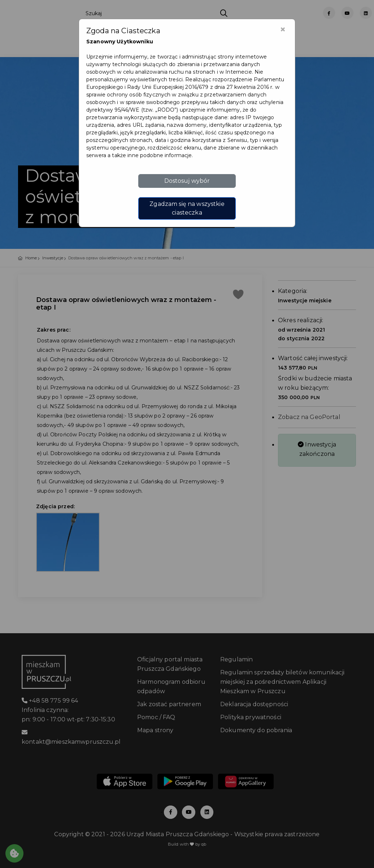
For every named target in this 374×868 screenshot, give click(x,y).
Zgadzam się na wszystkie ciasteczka (187, 208)
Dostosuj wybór (187, 181)
